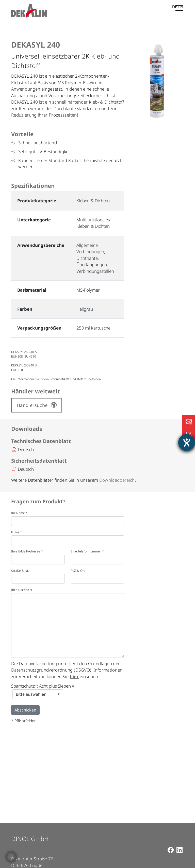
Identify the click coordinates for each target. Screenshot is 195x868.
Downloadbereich (117, 480)
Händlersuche (32, 405)
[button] (11, 857)
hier (74, 677)
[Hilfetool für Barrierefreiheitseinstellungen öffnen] (187, 443)
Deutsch (26, 450)
